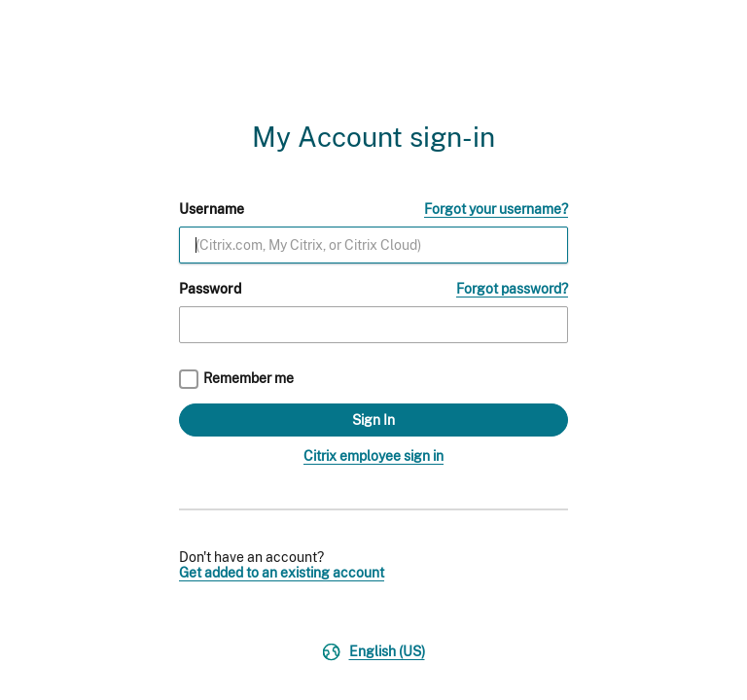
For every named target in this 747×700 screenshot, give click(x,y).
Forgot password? (512, 289)
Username (212, 209)
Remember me (249, 378)
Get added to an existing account (282, 573)
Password (210, 289)
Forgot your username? (496, 209)
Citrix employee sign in (373, 456)
